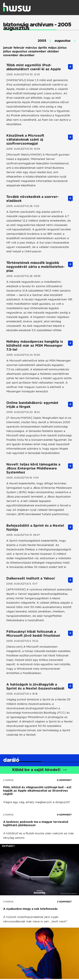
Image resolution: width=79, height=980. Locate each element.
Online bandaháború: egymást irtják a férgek (32, 405)
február (19, 48)
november (11, 55)
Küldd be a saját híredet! (39, 770)
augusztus (20, 51)
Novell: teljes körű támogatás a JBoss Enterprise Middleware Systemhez (33, 468)
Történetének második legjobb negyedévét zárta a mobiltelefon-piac (35, 267)
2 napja (8, 780)
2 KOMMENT (64, 902)
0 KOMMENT (64, 780)
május (52, 48)
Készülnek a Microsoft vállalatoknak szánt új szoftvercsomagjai (25, 139)
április (43, 48)
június (62, 48)
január (8, 48)
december (27, 55)
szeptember (37, 51)
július (7, 51)
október (53, 51)
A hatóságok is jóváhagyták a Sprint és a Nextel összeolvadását (35, 686)
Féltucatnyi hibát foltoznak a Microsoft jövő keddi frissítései (33, 634)
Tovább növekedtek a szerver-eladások (33, 199)
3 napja (8, 902)
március (31, 48)
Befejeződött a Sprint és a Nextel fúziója (35, 528)
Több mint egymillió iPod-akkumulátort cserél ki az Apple (34, 67)
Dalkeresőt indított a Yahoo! (31, 578)
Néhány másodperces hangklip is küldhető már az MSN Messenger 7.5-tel (35, 345)
